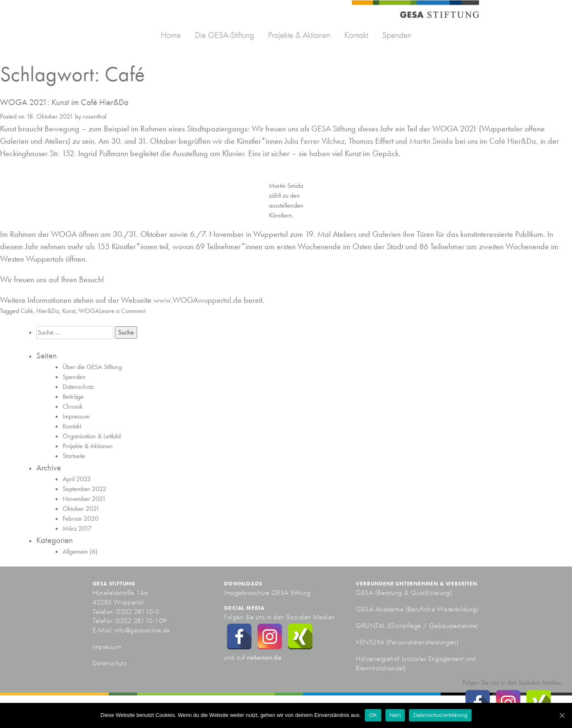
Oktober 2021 (81, 509)
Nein (395, 715)
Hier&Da (48, 311)
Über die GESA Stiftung (92, 367)
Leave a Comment (122, 311)
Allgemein (75, 551)
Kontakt (356, 35)
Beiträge (73, 397)
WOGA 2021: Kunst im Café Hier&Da (64, 102)
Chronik (73, 406)
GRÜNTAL (371, 625)
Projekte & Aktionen (299, 35)
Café (27, 311)
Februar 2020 (81, 518)
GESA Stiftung (334, 129)
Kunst (69, 311)
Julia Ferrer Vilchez (315, 141)
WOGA (89, 311)
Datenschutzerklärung (440, 715)
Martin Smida (431, 141)
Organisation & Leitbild (92, 436)
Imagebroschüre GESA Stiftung (267, 592)
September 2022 (84, 489)
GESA (365, 592)
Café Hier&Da (513, 141)
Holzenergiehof (378, 658)
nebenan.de (264, 657)
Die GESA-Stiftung (224, 35)
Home (171, 35)
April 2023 (77, 479)
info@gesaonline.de (142, 630)
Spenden (397, 35)
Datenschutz (78, 387)
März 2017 (77, 528)
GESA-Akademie (380, 609)
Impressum (76, 416)
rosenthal (95, 116)
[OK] (562, 715)
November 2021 (84, 499)
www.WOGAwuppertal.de (198, 300)
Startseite (74, 456)
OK (373, 715)
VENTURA (371, 642)
